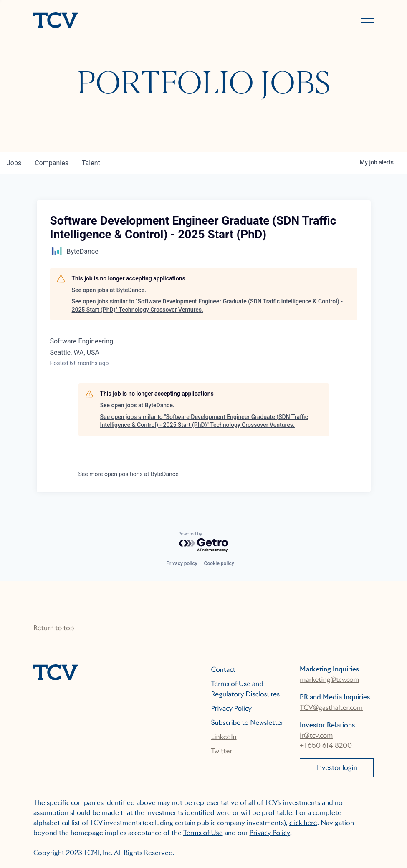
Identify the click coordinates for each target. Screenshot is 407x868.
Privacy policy (182, 563)
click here (303, 823)
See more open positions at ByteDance (129, 474)
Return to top (54, 628)
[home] (115, 21)
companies (52, 163)
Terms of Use (203, 833)
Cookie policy (219, 563)
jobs (14, 163)
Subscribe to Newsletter (248, 723)
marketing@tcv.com (329, 680)
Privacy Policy (232, 708)
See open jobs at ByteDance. (109, 290)
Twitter (222, 751)
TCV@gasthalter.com (331, 708)
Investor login (337, 768)
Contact (224, 670)
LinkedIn (224, 737)
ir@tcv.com (316, 736)
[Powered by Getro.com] (204, 542)
